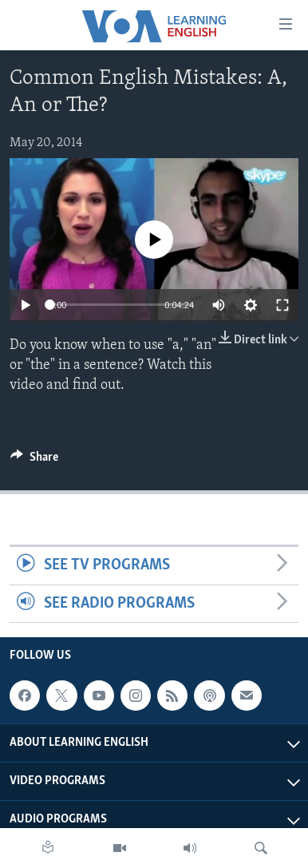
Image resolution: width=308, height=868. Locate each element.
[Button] (34, 461)
